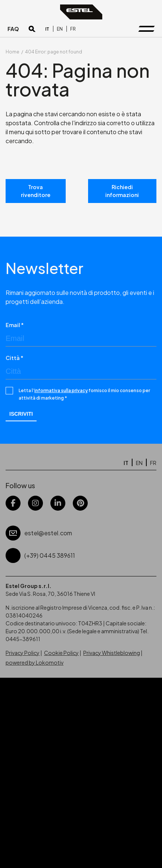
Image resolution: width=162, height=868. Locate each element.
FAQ (13, 29)
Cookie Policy (61, 653)
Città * (15, 358)
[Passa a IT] (47, 29)
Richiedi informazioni (122, 191)
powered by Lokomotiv (35, 662)
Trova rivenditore (36, 191)
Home (13, 52)
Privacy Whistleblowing (112, 653)
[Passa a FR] (73, 29)
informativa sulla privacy (61, 390)
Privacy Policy (23, 653)
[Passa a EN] (60, 29)
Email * (15, 325)
